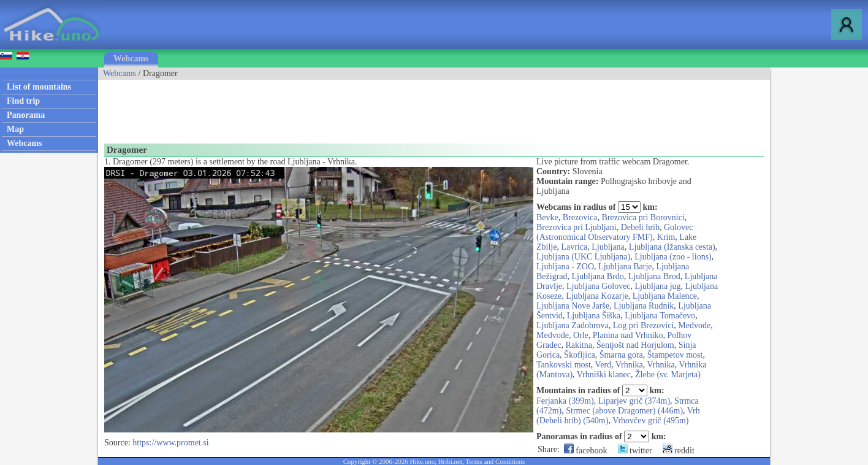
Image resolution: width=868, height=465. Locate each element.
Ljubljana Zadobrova (573, 325)
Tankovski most (564, 365)
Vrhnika (629, 365)
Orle (581, 335)
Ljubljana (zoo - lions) (673, 257)
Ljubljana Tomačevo (660, 316)
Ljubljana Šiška (594, 316)
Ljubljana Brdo (598, 276)
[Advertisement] (321, 107)
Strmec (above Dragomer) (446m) (624, 411)
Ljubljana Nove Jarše (573, 306)
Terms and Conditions (495, 461)
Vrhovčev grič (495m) (650, 421)
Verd (603, 365)
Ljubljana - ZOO (565, 267)
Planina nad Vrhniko (628, 335)
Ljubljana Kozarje (597, 296)
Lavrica (574, 247)
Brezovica (580, 217)
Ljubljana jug (658, 286)
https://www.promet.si (170, 443)
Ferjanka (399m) (565, 401)
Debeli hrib (640, 227)
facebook (586, 451)
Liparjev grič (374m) (634, 401)
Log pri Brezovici (644, 325)
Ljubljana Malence (665, 296)
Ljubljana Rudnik (644, 306)
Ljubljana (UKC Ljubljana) (583, 257)
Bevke (547, 217)
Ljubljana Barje (625, 267)
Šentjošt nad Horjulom (635, 345)
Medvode (694, 325)
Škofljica (580, 355)
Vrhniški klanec (604, 375)
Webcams (131, 59)
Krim (666, 237)
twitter (635, 451)
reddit (679, 451)
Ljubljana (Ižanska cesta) (672, 247)
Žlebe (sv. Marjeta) (668, 375)
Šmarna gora (621, 355)
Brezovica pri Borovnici (643, 217)
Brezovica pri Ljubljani (577, 227)
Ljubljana (608, 247)
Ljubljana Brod (654, 276)
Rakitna (579, 345)
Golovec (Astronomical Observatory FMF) (615, 232)
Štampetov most (675, 355)
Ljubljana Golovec (599, 286)
